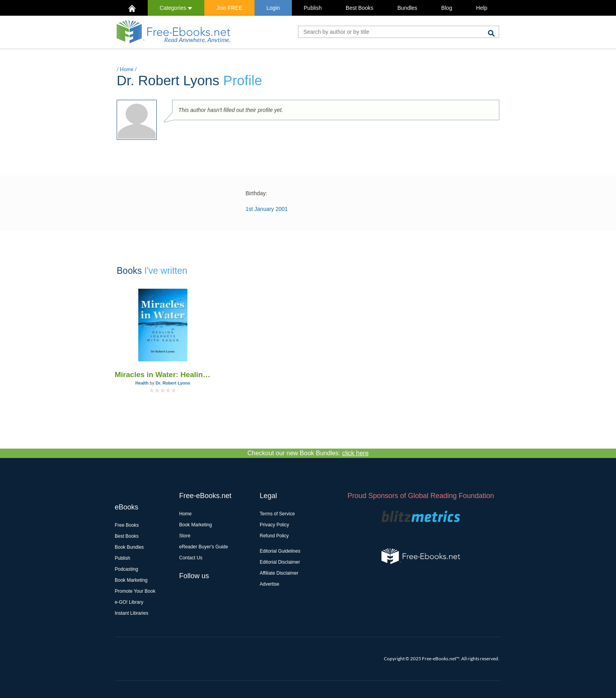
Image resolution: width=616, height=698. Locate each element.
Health (142, 383)
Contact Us (191, 558)
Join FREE (229, 8)
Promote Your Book (135, 591)
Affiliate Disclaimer (279, 573)
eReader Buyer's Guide (203, 547)
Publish (313, 8)
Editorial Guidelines (280, 551)
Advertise (269, 584)
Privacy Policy (274, 525)
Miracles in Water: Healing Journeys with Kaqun (163, 375)
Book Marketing (131, 580)
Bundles (407, 8)
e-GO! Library (129, 602)
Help (482, 8)
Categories (176, 8)
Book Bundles (129, 547)
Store (185, 536)
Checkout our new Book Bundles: (308, 453)
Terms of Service (277, 514)
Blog (447, 8)
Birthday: (256, 193)
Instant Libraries (131, 613)
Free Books (127, 525)
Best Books (360, 8)
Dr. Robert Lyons (173, 383)
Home (127, 69)
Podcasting (126, 569)
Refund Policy (274, 536)
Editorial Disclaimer (280, 562)
